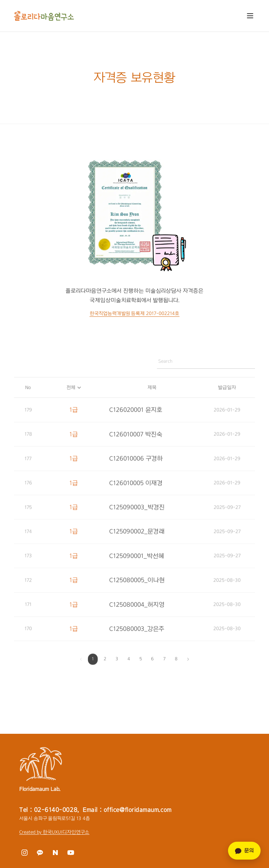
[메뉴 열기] (250, 16)
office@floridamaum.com (138, 810)
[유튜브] (71, 852)
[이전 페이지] (81, 662)
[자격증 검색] (205, 364)
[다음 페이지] (188, 662)
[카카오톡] (40, 852)
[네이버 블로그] (55, 852)
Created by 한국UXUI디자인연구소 (54, 832)
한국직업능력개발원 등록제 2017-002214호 (135, 313)
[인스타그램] (24, 852)
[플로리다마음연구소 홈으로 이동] (44, 16)
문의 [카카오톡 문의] (244, 851)
